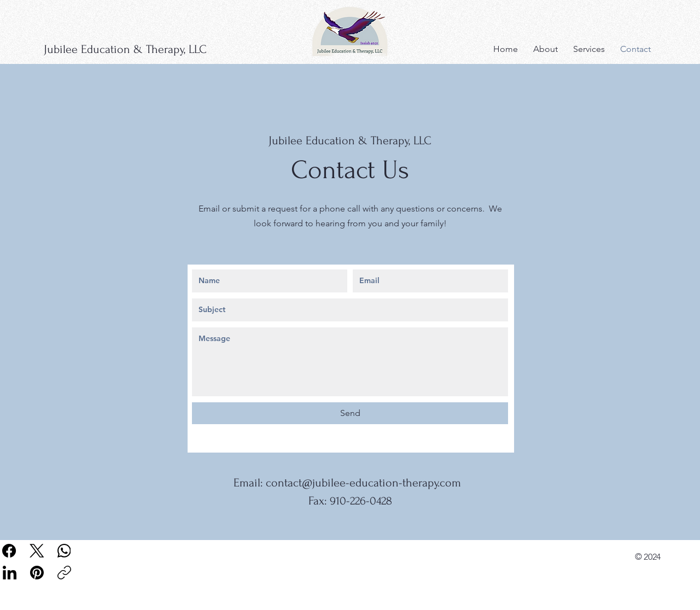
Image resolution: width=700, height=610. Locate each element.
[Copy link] (64, 573)
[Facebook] (10, 551)
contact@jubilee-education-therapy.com (363, 483)
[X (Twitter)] (37, 551)
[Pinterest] (37, 573)
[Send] (350, 413)
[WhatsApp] (64, 551)
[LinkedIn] (10, 573)
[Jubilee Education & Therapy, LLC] (141, 49)
